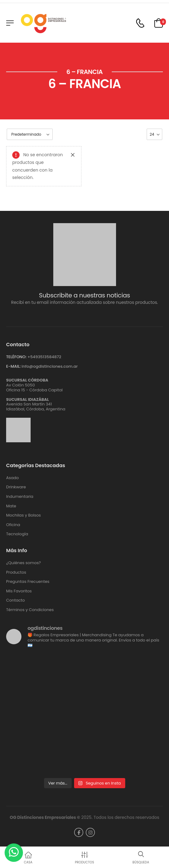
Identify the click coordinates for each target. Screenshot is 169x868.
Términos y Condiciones (30, 610)
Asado (12, 478)
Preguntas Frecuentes (28, 582)
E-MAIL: (13, 366)
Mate (11, 506)
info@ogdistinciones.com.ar (49, 366)
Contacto (15, 600)
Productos (16, 572)
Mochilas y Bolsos (23, 515)
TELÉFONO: (16, 357)
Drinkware (16, 487)
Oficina (13, 525)
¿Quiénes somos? (24, 563)
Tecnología (17, 534)
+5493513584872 (44, 357)
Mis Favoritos (19, 591)
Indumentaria (20, 497)
